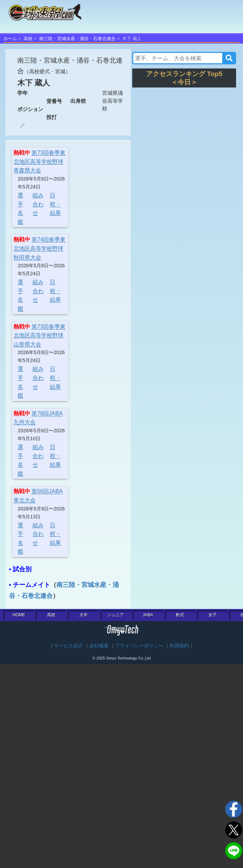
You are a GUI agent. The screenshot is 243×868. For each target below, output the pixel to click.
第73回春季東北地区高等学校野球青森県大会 (39, 161)
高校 (28, 39)
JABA (148, 615)
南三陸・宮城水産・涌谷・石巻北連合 (77, 39)
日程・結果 (55, 204)
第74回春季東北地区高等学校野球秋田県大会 (39, 248)
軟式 (180, 615)
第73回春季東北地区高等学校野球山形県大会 (39, 335)
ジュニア (116, 615)
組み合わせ (38, 204)
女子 (213, 615)
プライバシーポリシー (139, 646)
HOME (19, 615)
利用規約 (179, 646)
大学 (83, 615)
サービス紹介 (69, 646)
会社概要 (99, 646)
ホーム (10, 39)
